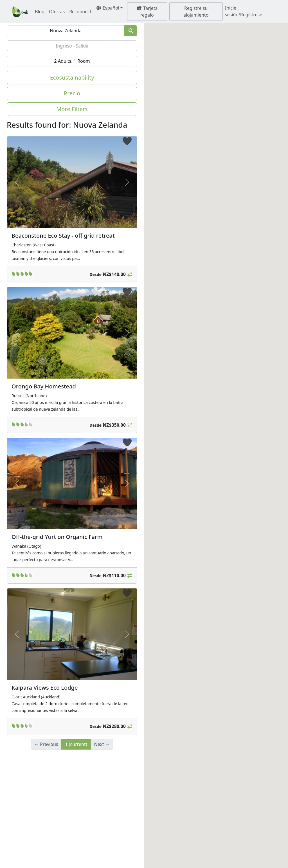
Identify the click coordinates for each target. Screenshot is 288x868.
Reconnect (80, 12)
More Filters (72, 109)
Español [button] (108, 8)
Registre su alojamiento (196, 12)
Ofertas (57, 12)
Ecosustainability (72, 77)
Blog (40, 12)
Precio (72, 93)
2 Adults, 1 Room (72, 61)
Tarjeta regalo (147, 12)
